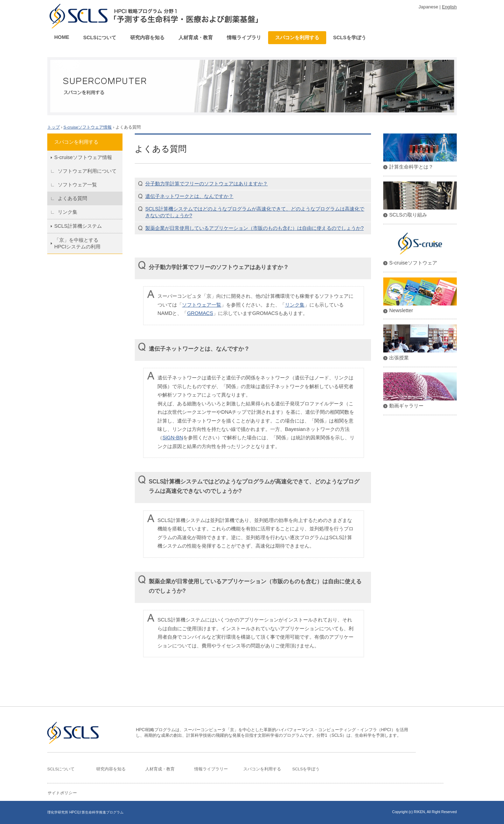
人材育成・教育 (196, 37)
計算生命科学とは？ (411, 167)
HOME (62, 37)
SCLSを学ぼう (350, 37)
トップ (54, 127)
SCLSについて (100, 37)
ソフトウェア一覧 (77, 185)
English (449, 7)
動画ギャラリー (406, 406)
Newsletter (401, 310)
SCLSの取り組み (408, 215)
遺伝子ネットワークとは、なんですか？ (189, 196)
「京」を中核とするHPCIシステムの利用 (77, 243)
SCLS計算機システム (78, 226)
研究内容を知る (147, 37)
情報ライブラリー (211, 769)
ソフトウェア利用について (87, 171)
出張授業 (399, 358)
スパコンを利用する (297, 37)
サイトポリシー (62, 793)
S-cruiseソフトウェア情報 (87, 127)
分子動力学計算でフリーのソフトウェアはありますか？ (206, 184)
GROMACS (200, 313)
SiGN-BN (173, 438)
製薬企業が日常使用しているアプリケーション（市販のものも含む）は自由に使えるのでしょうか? (254, 228)
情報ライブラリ (244, 37)
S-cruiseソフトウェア (413, 263)
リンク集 (68, 212)
